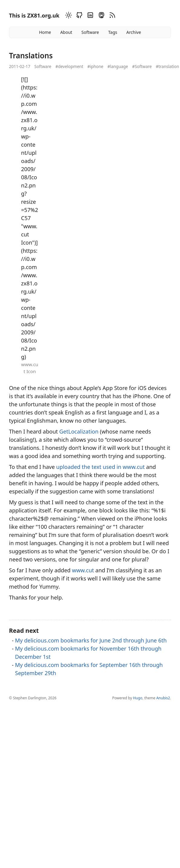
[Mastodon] (101, 16)
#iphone (95, 67)
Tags (113, 32)
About (66, 32)
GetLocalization (79, 431)
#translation (167, 67)
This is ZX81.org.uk (34, 15)
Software (90, 32)
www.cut (83, 570)
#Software (142, 67)
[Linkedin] (89, 16)
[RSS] (111, 16)
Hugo (138, 698)
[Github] (79, 16)
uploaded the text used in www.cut (100, 467)
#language (118, 67)
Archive (133, 32)
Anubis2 (163, 698)
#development (69, 67)
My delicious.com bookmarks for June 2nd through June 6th (91, 640)
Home (45, 32)
